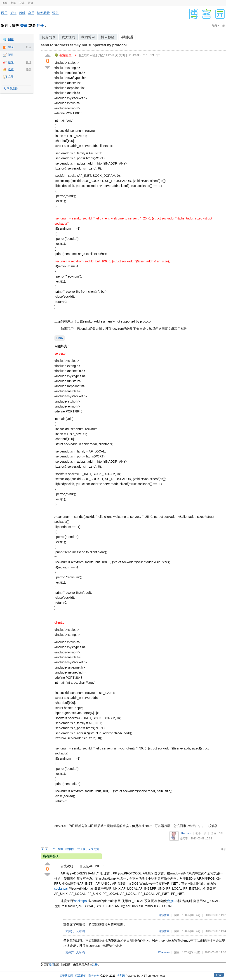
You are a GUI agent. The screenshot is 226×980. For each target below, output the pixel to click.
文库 (11, 77)
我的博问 (88, 37)
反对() (81, 931)
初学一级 (201, 833)
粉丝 (22, 13)
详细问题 (127, 37)
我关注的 (68, 37)
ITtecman (185, 833)
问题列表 (49, 37)
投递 (29, 62)
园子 (4, 13)
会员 (22, 3)
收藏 (11, 69)
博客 (11, 55)
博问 (11, 47)
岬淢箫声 (164, 915)
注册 (40, 26)
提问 (29, 47)
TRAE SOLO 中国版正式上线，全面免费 (75, 849)
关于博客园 (66, 976)
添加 (29, 69)
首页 (5, 3)
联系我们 (81, 976)
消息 (55, 13)
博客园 (121, 976)
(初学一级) (194, 915)
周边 (30, 3)
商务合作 (94, 976)
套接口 (172, 901)
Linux (60, 338)
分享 (223, 849)
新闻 (13, 3)
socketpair (61, 888)
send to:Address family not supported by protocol (84, 45)
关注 (13, 13)
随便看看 (43, 13)
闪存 (11, 39)
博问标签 (108, 37)
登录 (24, 26)
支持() (70, 931)
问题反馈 (12, 89)
